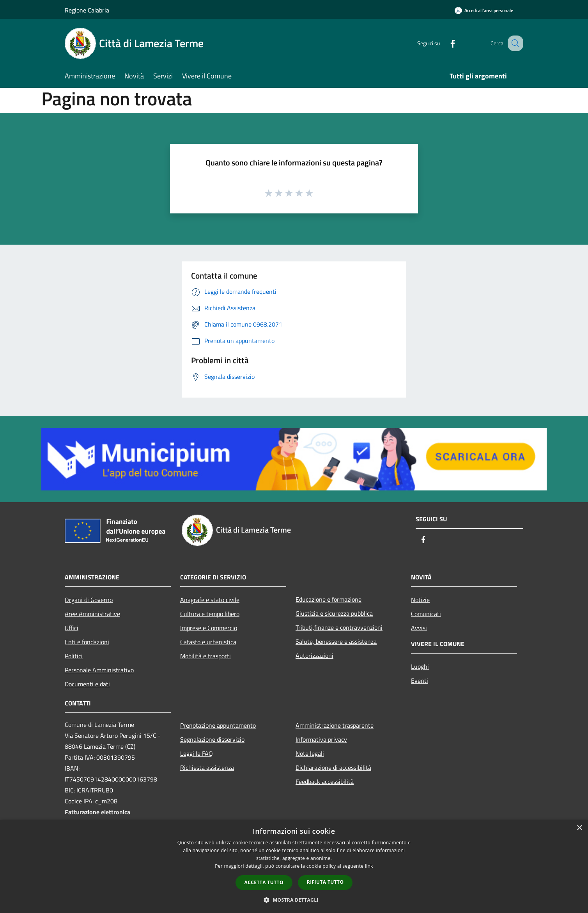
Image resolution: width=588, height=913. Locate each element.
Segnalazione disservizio (212, 739)
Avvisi (419, 628)
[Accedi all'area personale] (484, 10)
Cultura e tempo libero (210, 614)
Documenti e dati (87, 684)
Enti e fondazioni (87, 642)
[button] (294, 900)
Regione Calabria (87, 10)
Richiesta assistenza (207, 767)
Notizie (420, 600)
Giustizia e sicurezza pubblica (334, 613)
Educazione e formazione (329, 599)
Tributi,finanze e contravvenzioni (339, 627)
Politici (74, 656)
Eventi (420, 680)
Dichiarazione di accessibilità (333, 767)
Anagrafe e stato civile (210, 600)
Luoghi (420, 666)
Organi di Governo (89, 600)
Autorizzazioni (314, 655)
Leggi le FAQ (197, 753)
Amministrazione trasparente (335, 725)
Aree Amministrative (92, 614)
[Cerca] (514, 43)
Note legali (310, 753)
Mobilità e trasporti (205, 656)
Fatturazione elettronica (97, 812)
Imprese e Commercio (209, 628)
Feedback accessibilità (325, 782)
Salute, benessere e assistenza (336, 641)
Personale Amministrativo (99, 670)
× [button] (579, 828)
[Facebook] (445, 43)
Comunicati (426, 614)
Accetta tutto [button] (264, 882)
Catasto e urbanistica (208, 642)
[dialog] (294, 866)
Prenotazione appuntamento (218, 725)
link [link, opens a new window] (369, 866)
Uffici (72, 628)
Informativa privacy (321, 739)
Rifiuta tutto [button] (325, 882)
